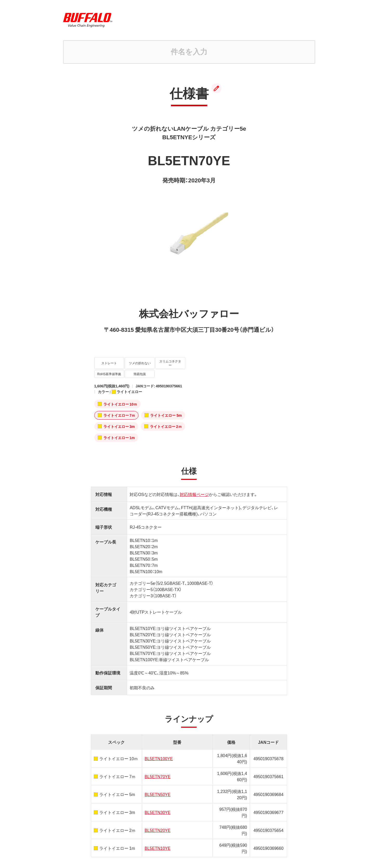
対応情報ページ (194, 479)
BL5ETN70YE (158, 761)
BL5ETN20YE (158, 815)
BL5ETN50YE (158, 779)
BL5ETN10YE (158, 833)
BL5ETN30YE (158, 797)
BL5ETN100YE (159, 743)
